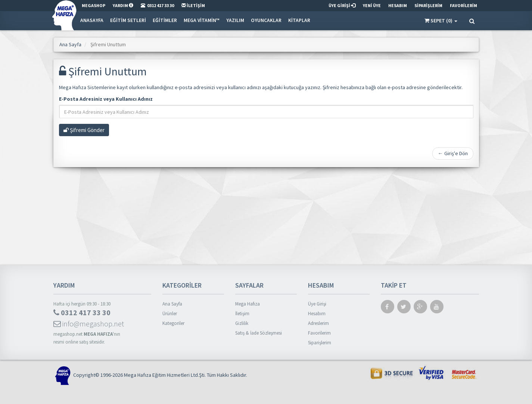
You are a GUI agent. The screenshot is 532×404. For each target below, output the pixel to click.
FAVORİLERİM (463, 5)
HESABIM (398, 5)
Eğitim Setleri (128, 20)
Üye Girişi (317, 304)
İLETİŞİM (193, 5)
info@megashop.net (89, 324)
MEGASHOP (94, 5)
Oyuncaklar (266, 20)
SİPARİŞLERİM (428, 5)
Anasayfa (92, 20)
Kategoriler (173, 323)
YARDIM (123, 5)
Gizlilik (242, 323)
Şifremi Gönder (84, 130)
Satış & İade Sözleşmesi (259, 333)
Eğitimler (165, 20)
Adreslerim (318, 323)
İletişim (242, 314)
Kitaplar (299, 20)
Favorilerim (319, 333)
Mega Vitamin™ (202, 20)
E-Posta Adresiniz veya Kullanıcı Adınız (106, 99)
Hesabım (317, 314)
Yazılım (235, 20)
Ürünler (170, 314)
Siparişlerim (320, 343)
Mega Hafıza (248, 304)
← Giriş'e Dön (453, 153)
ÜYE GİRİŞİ (342, 5)
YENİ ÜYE (372, 5)
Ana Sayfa (70, 44)
